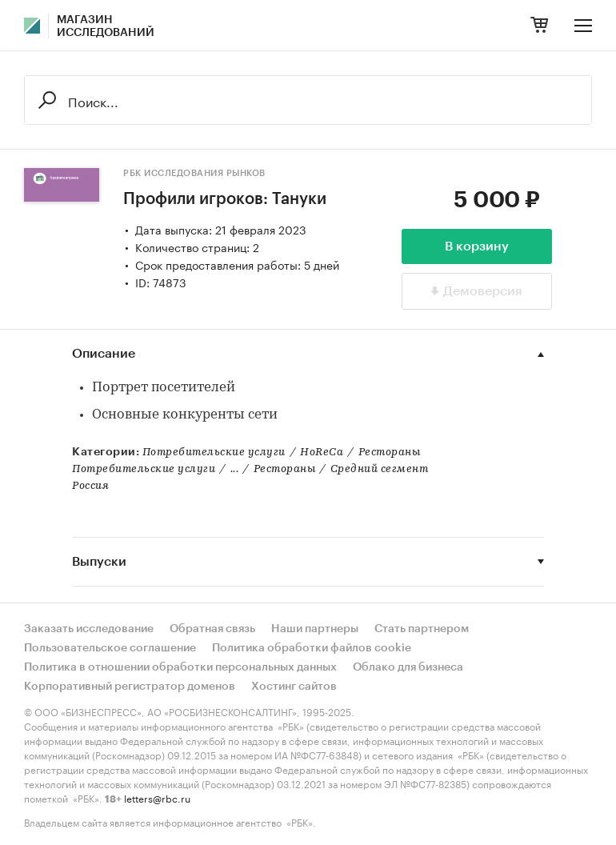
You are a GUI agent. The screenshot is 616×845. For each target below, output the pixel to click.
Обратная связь (212, 629)
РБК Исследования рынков (194, 173)
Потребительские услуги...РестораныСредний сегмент (250, 469)
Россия (90, 486)
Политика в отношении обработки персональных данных (180, 667)
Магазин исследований (106, 26)
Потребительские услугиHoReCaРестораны (282, 453)
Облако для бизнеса (408, 667)
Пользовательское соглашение (110, 648)
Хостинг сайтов (294, 687)
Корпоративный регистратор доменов (130, 687)
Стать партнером (422, 629)
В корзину (477, 246)
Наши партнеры (315, 629)
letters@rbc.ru (157, 797)
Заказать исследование (89, 629)
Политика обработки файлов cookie (312, 648)
